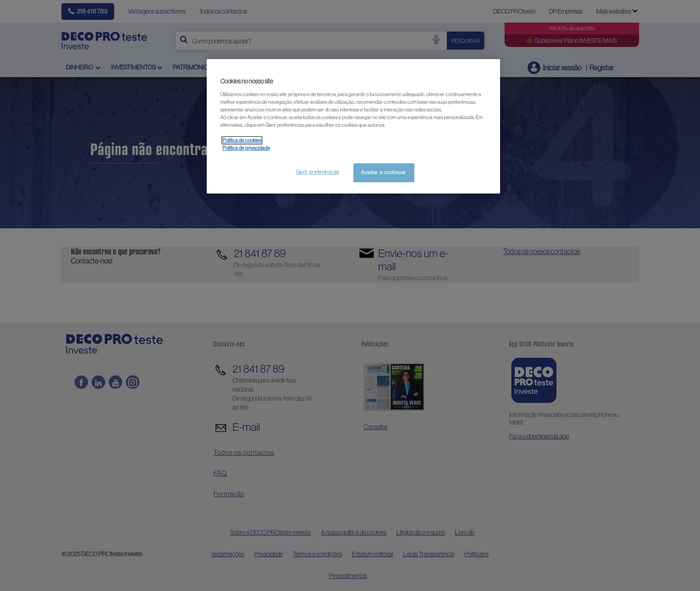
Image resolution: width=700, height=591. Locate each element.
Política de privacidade (246, 148)
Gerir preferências (318, 172)
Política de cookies (242, 140)
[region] (353, 126)
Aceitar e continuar (384, 172)
